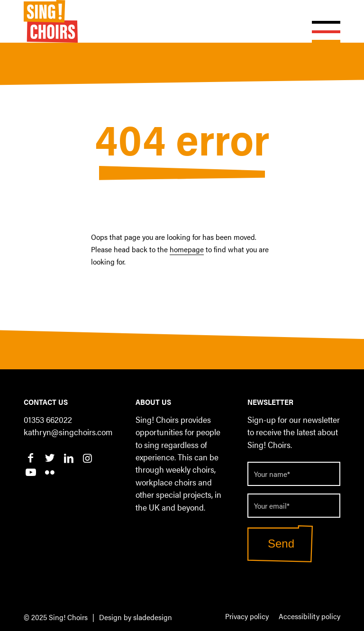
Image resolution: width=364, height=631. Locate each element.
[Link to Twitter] (50, 457)
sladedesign (153, 617)
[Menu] (321, 21)
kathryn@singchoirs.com (68, 432)
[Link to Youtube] (31, 472)
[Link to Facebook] (31, 457)
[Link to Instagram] (87, 457)
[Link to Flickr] (50, 472)
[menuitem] (247, 617)
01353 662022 (48, 419)
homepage (187, 249)
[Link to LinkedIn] (68, 457)
